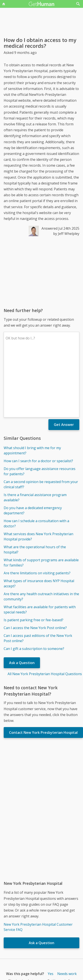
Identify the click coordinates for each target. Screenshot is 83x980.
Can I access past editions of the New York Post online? (38, 574)
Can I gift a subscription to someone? (34, 585)
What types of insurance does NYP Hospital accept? (39, 520)
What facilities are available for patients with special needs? (40, 546)
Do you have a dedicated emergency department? (33, 447)
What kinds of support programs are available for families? (41, 499)
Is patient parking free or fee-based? (34, 556)
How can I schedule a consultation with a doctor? (36, 460)
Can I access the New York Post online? (35, 564)
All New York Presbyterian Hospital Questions (45, 610)
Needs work (67, 910)
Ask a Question (22, 599)
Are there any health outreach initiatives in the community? (41, 533)
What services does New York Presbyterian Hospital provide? (38, 473)
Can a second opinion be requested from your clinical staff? (41, 420)
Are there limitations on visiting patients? (37, 509)
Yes (51, 910)
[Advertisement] (41, 272)
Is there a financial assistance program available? (35, 434)
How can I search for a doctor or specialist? (38, 397)
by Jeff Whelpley (66, 234)
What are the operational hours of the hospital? (35, 486)
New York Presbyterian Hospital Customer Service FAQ (38, 863)
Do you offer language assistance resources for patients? (40, 407)
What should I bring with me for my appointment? (32, 387)
